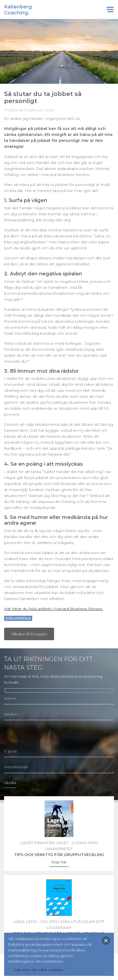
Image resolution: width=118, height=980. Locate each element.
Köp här (59, 862)
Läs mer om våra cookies (39, 970)
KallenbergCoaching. (18, 10)
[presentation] (46, 735)
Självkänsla (18, 618)
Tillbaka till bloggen (29, 634)
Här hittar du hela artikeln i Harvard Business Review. (54, 609)
